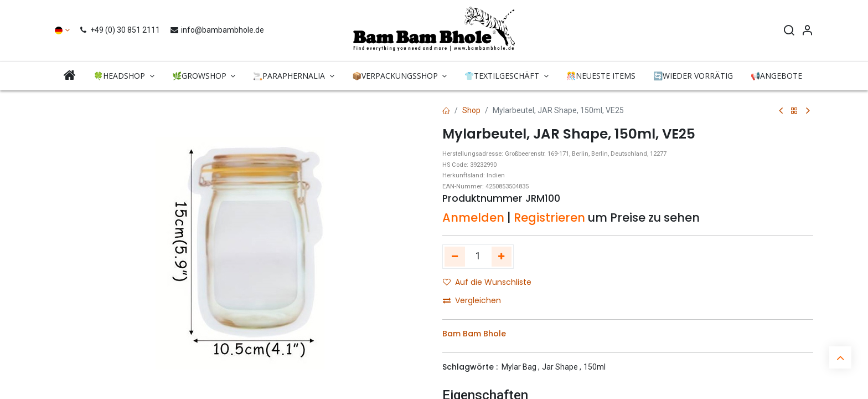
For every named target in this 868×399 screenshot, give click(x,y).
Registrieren (549, 218)
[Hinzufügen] (502, 257)
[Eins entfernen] (455, 257)
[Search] (789, 32)
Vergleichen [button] (472, 300)
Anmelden (473, 218)
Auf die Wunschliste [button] (487, 282)
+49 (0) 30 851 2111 (121, 30)
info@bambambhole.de (217, 30)
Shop (471, 110)
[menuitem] (70, 76)
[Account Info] (807, 32)
